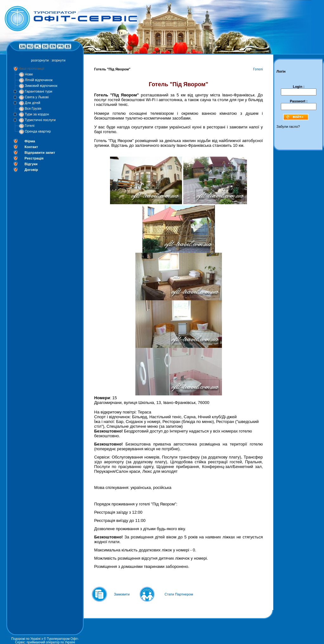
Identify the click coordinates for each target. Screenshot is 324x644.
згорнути (59, 60)
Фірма (30, 141)
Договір (31, 170)
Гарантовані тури (39, 91)
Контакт (31, 147)
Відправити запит (40, 153)
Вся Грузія (33, 108)
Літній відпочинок (39, 80)
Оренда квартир (38, 131)
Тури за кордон (37, 114)
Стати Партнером (179, 594)
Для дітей (32, 103)
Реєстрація (34, 158)
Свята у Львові (37, 97)
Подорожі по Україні (26, 639)
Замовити (122, 594)
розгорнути (40, 60)
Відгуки (31, 164)
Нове (29, 74)
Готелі (30, 126)
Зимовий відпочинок (41, 86)
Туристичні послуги (40, 120)
